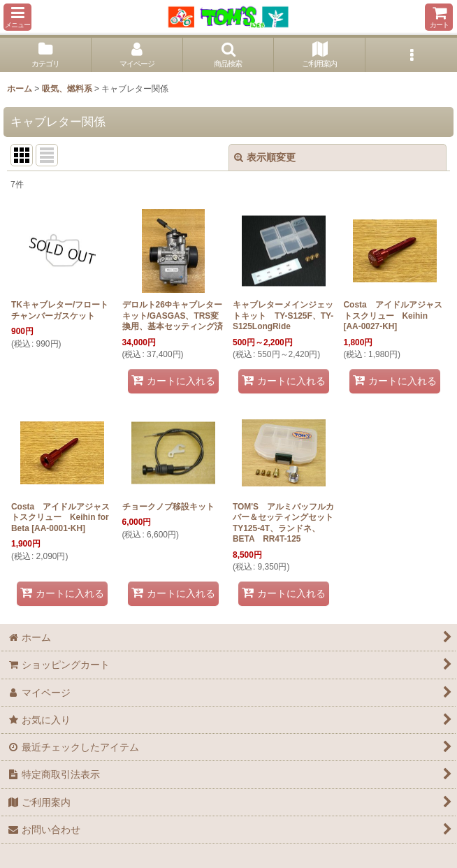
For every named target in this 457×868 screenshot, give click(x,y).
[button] (17, 17)
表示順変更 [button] (265, 157)
